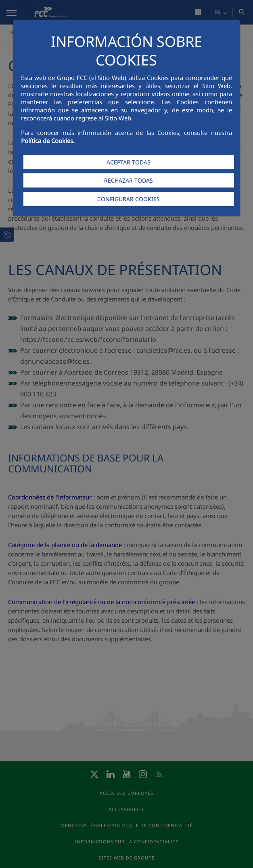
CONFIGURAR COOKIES (129, 199)
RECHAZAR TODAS (129, 180)
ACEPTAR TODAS (129, 162)
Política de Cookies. (48, 141)
